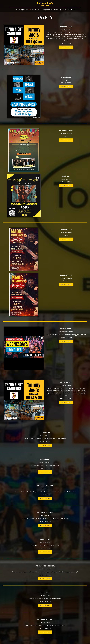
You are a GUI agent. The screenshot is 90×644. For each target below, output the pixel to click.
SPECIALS (25, 10)
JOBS (69, 10)
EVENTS (30, 10)
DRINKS (20, 10)
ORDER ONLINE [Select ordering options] (57, 10)
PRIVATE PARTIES (41, 10)
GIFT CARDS (64, 10)
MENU (16, 10)
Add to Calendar (66, 47)
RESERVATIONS (49, 10)
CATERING (35, 10)
